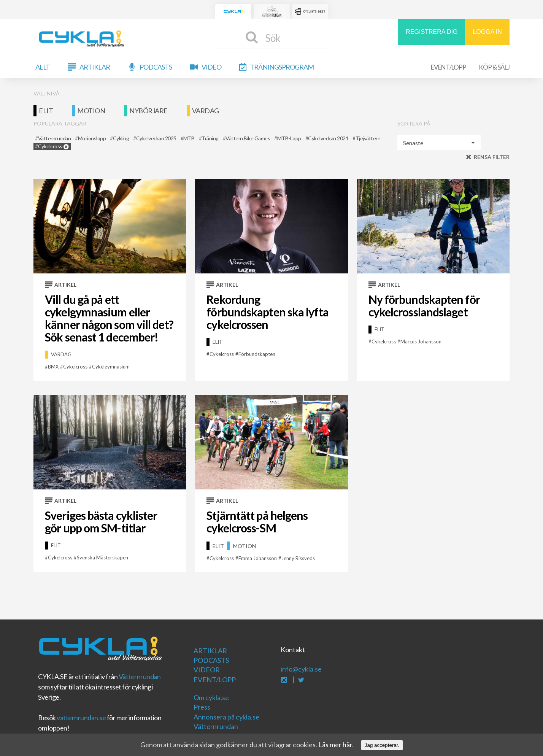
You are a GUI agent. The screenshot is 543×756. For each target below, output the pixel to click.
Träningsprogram (282, 67)
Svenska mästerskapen (102, 557)
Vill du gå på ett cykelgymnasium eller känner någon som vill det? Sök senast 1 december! (109, 318)
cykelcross (75, 367)
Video (211, 67)
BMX (53, 367)
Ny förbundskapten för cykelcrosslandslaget (424, 306)
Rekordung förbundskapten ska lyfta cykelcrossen (267, 312)
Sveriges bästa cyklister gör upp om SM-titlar (101, 522)
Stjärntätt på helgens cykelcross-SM (257, 522)
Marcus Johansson (421, 341)
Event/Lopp (449, 67)
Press (202, 707)
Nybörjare (148, 111)
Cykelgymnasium (111, 367)
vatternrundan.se (81, 718)
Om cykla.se (211, 697)
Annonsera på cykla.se (226, 717)
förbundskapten (257, 354)
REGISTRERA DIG (432, 32)
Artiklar (95, 67)
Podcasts (156, 67)
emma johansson (258, 558)
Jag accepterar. (382, 745)
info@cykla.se (301, 669)
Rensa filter (492, 157)
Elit (46, 111)
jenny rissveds (298, 558)
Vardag (206, 111)
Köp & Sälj (494, 67)
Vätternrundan (140, 677)
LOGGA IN (487, 32)
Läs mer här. (336, 745)
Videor (207, 670)
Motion (91, 111)
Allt (43, 67)
